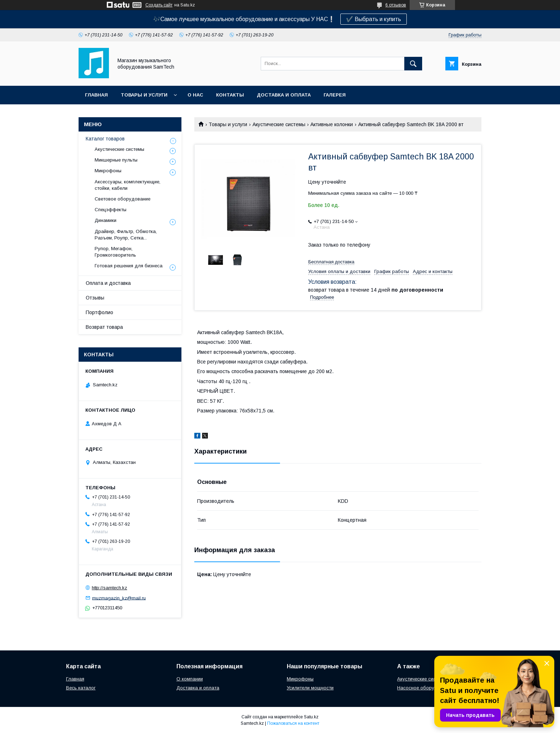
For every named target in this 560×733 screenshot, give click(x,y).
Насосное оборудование (425, 688)
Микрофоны (108, 171)
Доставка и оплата (284, 95)
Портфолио (99, 312)
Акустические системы (279, 124)
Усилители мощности (310, 688)
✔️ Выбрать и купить (374, 19)
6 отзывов (396, 5)
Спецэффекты (111, 210)
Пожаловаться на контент (293, 723)
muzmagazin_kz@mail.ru (119, 598)
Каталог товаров (105, 139)
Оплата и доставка (108, 283)
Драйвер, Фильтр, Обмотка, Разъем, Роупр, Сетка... (126, 235)
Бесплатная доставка (331, 262)
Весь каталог (81, 688)
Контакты (230, 95)
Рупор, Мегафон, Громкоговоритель (115, 252)
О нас (195, 95)
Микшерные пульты (116, 160)
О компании (190, 679)
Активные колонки (332, 124)
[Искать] (413, 64)
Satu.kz (311, 717)
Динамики (106, 220)
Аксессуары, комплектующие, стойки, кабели (127, 185)
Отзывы (95, 298)
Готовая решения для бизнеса (129, 266)
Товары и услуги (144, 95)
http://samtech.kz (109, 588)
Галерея (335, 95)
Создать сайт (159, 5)
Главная (96, 95)
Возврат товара (104, 327)
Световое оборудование (122, 199)
